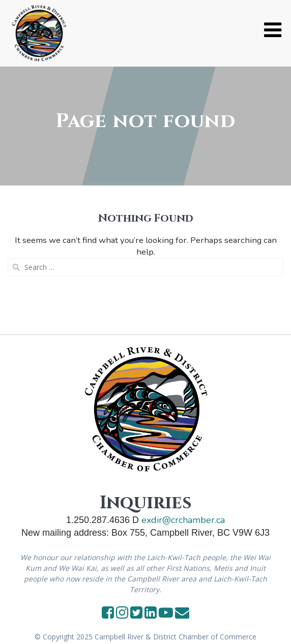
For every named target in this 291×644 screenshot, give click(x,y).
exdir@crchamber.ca (183, 520)
